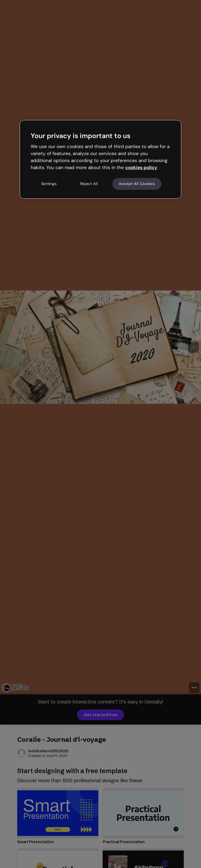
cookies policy (141, 167)
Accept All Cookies (137, 184)
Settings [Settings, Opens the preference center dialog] (49, 184)
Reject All (89, 184)
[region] (100, 159)
